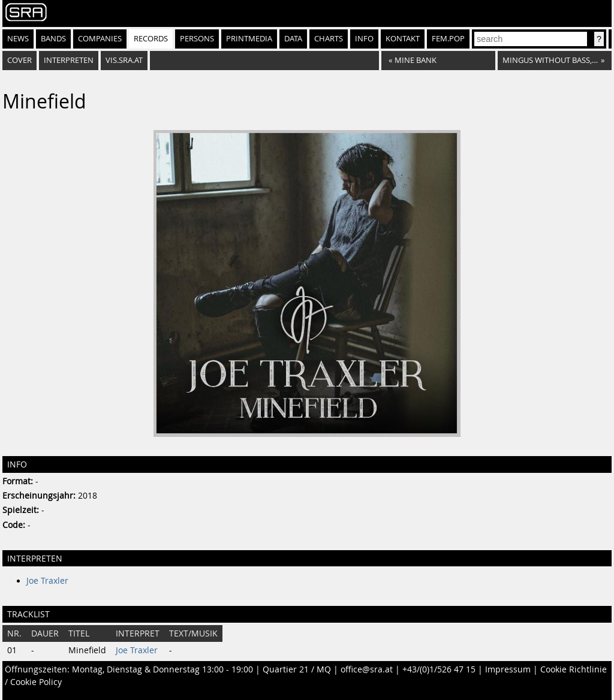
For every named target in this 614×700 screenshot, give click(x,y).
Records (151, 39)
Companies (100, 39)
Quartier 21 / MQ (297, 669)
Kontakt (403, 39)
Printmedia (249, 39)
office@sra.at (367, 669)
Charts (329, 39)
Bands (53, 39)
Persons (197, 39)
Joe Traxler (47, 581)
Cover (19, 60)
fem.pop (448, 39)
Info (364, 39)
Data (293, 39)
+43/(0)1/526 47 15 (439, 669)
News (18, 39)
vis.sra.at (124, 60)
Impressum (508, 669)
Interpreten (69, 60)
